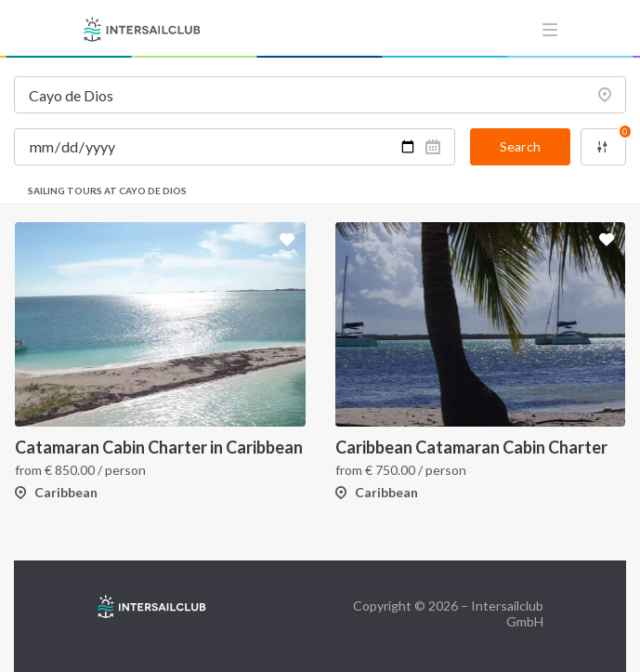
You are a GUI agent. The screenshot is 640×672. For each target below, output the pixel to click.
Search (520, 146)
